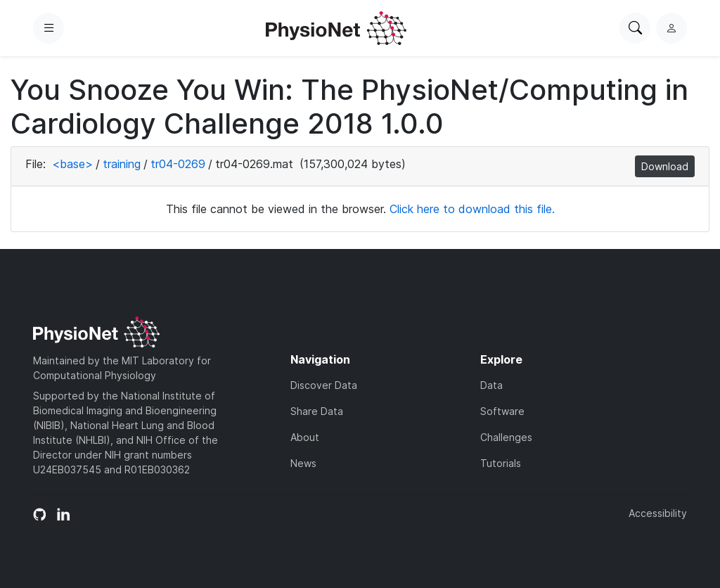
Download (665, 166)
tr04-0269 (178, 164)
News (303, 463)
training (122, 164)
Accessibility (658, 513)
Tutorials (501, 463)
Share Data (317, 411)
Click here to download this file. (472, 209)
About (305, 437)
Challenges (506, 437)
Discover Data (324, 385)
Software (502, 411)
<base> (72, 164)
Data (491, 385)
